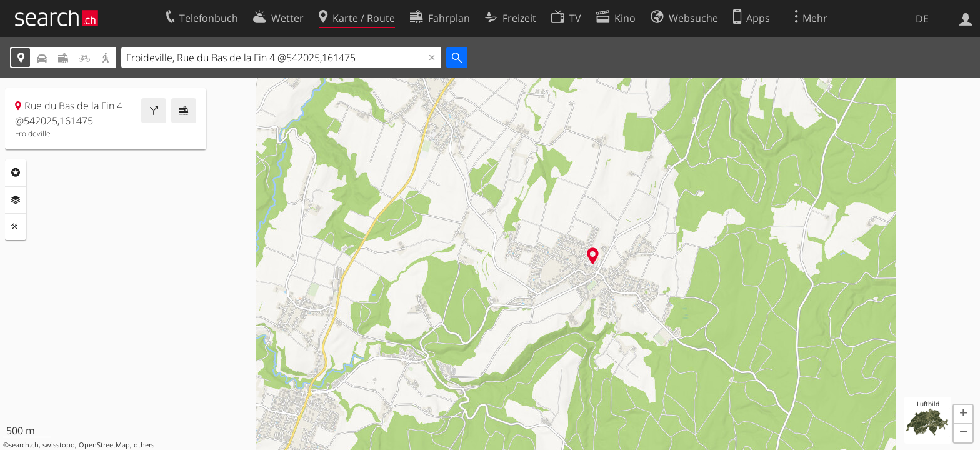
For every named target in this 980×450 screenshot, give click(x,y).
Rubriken (16, 172)
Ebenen (16, 200)
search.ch (24, 445)
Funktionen (16, 227)
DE (922, 19)
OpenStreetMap (104, 445)
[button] (963, 414)
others (144, 445)
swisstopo (59, 445)
